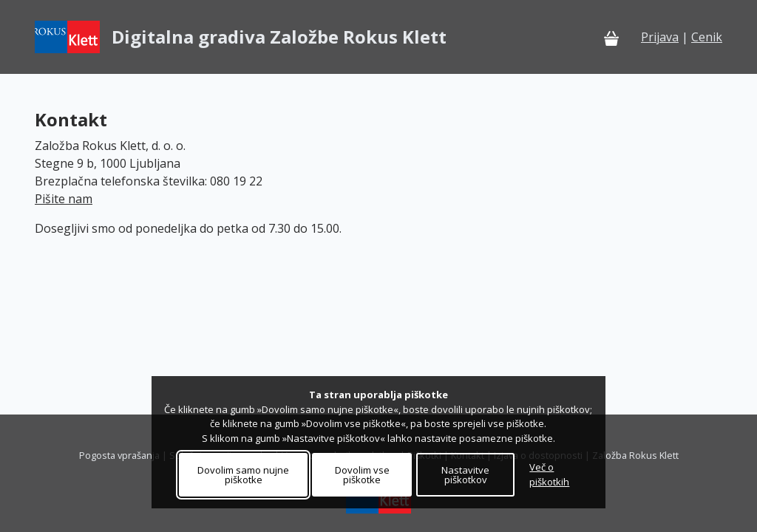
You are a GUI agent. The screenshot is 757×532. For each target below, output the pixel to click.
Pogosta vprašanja (119, 455)
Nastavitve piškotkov (465, 475)
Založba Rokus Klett (635, 455)
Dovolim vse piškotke (362, 475)
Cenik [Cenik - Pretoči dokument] (707, 37)
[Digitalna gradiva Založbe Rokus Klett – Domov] (241, 37)
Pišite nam (64, 199)
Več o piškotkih (549, 474)
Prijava (660, 37)
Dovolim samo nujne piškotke (243, 475)
